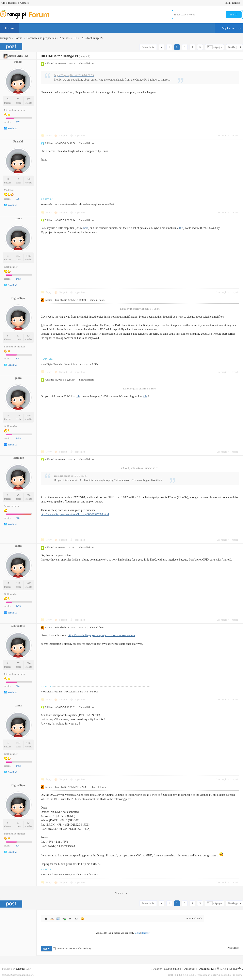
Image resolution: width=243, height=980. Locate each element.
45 (18, 495)
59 (18, 179)
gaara (18, 218)
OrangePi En (207, 969)
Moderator (9, 190)
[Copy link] (84, 56)
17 (8, 256)
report (235, 136)
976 (29, 495)
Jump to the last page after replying (72, 949)
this (181, 228)
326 (29, 179)
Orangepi (25, 3)
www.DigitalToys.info (52, 364)
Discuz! (21, 969)
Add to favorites (9, 3)
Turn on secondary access (242, 3)
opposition (80, 136)
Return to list (148, 47)
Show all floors (87, 64)
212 (18, 256)
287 (29, 99)
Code (76, 919)
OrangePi (5, 38)
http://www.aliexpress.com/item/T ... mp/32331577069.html (75, 514)
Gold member (11, 267)
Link (64, 919)
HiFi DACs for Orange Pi (88, 38)
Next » (122, 893)
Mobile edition (173, 969)
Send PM (12, 128)
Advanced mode (194, 918)
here (86, 228)
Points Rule (233, 948)
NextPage (233, 47)
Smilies (82, 919)
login (228, 3)
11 (8, 179)
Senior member (12, 506)
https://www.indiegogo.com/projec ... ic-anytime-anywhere (101, 635)
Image (58, 919)
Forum (9, 28)
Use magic (222, 136)
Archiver (157, 969)
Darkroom (190, 969)
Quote (70, 919)
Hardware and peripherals (41, 38)
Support (63, 136)
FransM (18, 142)
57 (18, 336)
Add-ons (65, 38)
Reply (49, 136)
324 (29, 336)
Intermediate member (14, 110)
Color (52, 919)
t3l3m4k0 (18, 458)
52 (18, 99)
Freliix (18, 62)
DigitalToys (22, 56)
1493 (29, 256)
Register (236, 3)
